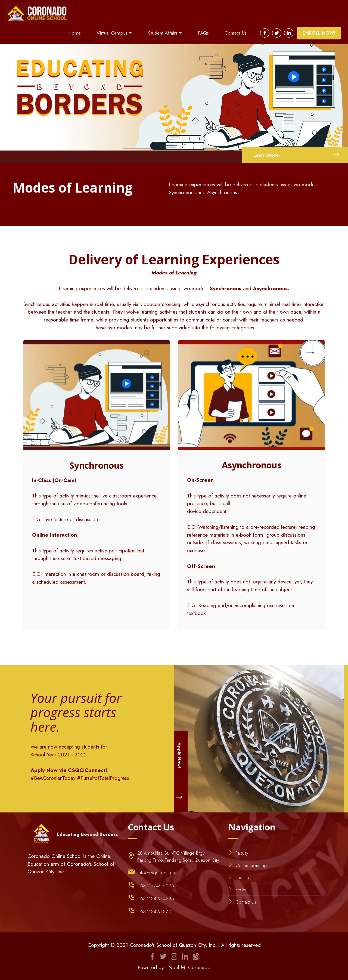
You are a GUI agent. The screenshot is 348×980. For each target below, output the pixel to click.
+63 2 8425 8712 (155, 911)
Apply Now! (180, 772)
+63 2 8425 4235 (156, 898)
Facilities (244, 877)
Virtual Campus (112, 33)
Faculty (242, 853)
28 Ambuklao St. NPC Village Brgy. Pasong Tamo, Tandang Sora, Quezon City (178, 857)
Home (74, 33)
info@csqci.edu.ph (156, 873)
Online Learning (251, 865)
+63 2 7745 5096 (156, 886)
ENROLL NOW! (319, 33)
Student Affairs (163, 33)
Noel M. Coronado (189, 967)
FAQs (203, 33)
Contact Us (236, 33)
